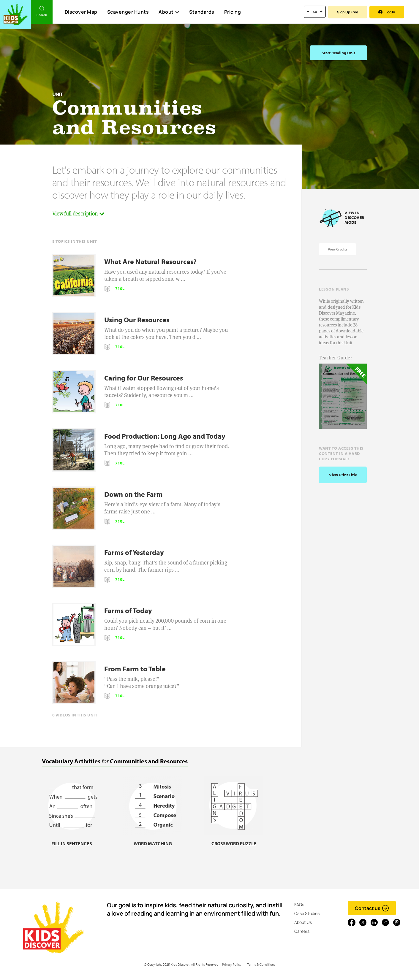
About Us (303, 922)
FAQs (299, 904)
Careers (302, 931)
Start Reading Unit (338, 53)
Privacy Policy (232, 964)
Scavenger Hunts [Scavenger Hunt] (128, 12)
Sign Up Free (348, 12)
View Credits (337, 249)
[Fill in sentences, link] (72, 840)
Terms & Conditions (261, 964)
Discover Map (81, 12)
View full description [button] (78, 214)
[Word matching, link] (153, 840)
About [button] (169, 12)
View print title (343, 475)
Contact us (372, 908)
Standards (202, 12)
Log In (387, 12)
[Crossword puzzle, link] (234, 840)
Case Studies (307, 913)
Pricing (233, 12)
